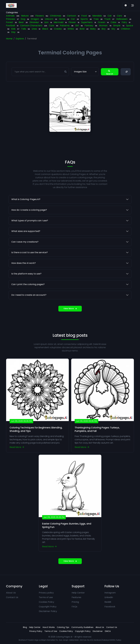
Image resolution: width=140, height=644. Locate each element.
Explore (20, 39)
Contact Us (12, 597)
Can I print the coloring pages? (28, 298)
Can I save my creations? (25, 255)
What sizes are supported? (26, 245)
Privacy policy (46, 593)
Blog (25, 627)
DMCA (108, 631)
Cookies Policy (46, 602)
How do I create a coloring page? (29, 223)
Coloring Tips (63, 627)
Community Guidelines (82, 627)
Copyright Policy (48, 607)
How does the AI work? (24, 276)
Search (110, 72)
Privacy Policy (36, 631)
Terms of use (46, 597)
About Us (11, 593)
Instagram (110, 593)
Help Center (78, 593)
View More (70, 322)
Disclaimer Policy (48, 611)
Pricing (75, 602)
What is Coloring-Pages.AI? (26, 213)
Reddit (108, 602)
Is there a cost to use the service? (30, 266)
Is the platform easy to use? (26, 287)
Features (76, 597)
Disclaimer (98, 631)
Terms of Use (51, 631)
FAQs (74, 607)
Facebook (110, 607)
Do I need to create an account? (29, 308)
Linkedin (109, 597)
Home (9, 39)
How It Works (49, 627)
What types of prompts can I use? (30, 234)
